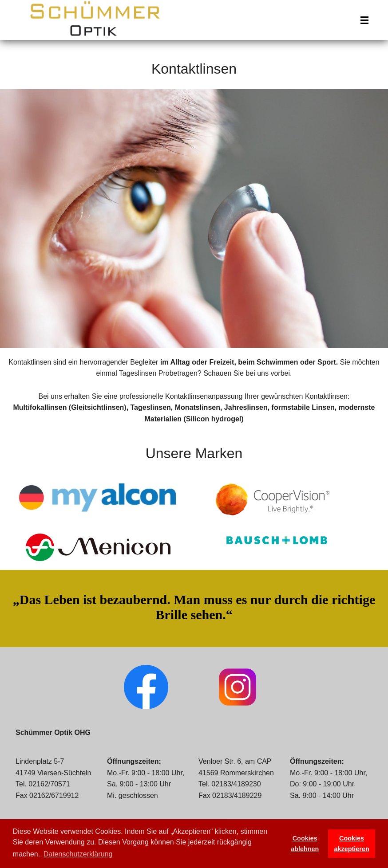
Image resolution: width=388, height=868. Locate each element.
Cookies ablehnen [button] (305, 844)
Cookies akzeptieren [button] (352, 844)
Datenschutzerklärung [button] (78, 854)
